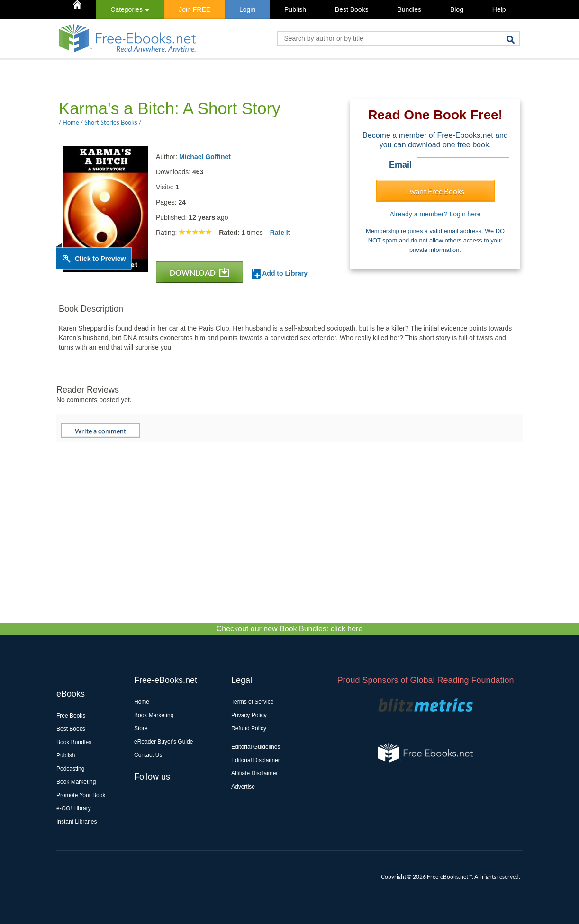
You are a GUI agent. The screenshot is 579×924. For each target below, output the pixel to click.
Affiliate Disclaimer (254, 773)
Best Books (352, 9)
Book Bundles (74, 742)
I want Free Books (435, 191)
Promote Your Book (81, 795)
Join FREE (195, 9)
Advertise (243, 787)
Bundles (409, 9)
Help (499, 9)
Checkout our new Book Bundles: (290, 629)
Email (400, 165)
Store (141, 728)
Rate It (280, 233)
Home (142, 702)
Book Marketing (76, 782)
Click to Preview (100, 259)
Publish (295, 9)
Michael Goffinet (205, 157)
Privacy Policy (249, 715)
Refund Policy (249, 728)
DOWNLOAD (199, 273)
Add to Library (280, 274)
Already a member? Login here (435, 214)
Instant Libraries (77, 822)
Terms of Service (252, 702)
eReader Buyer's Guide (163, 742)
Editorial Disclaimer (256, 760)
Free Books (71, 716)
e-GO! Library (74, 808)
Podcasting (70, 769)
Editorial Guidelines (256, 747)
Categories (130, 9)
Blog (457, 9)
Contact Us (148, 755)
